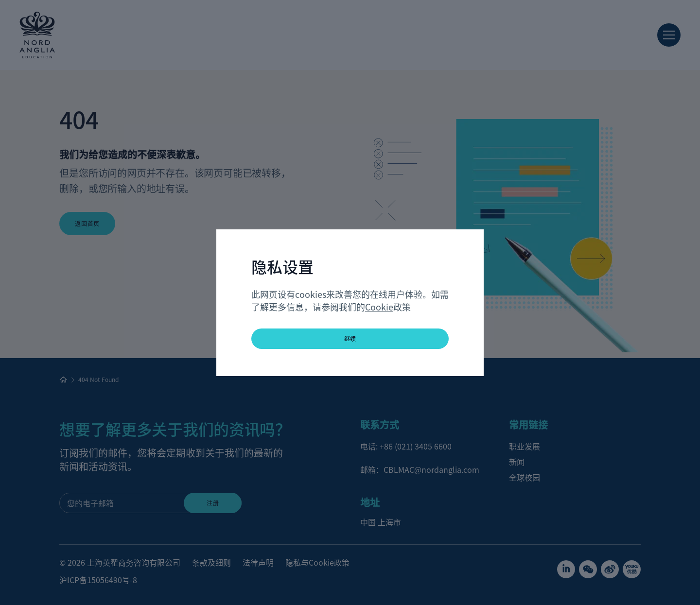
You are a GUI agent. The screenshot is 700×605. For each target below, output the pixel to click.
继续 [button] (350, 338)
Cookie (379, 307)
